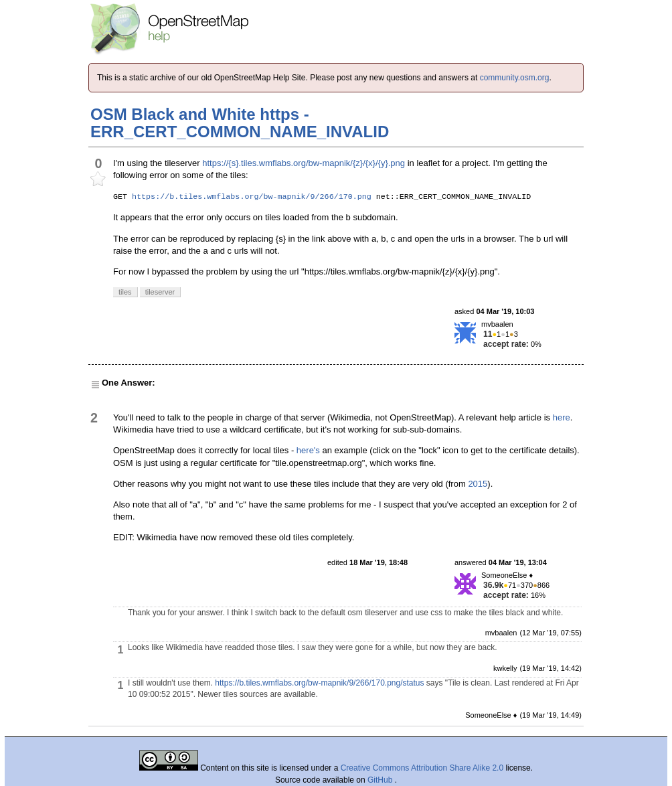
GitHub (381, 780)
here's (308, 450)
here (562, 417)
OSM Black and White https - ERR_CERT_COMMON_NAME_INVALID (240, 123)
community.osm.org (515, 78)
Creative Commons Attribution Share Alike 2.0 (422, 768)
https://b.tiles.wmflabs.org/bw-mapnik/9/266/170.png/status (319, 683)
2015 (478, 484)
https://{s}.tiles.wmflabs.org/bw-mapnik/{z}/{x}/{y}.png (304, 163)
